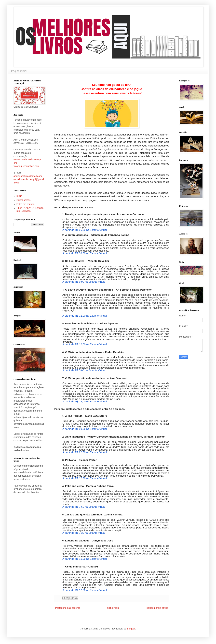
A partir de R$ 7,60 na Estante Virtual (84, 507)
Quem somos (24, 200)
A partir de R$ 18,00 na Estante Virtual (85, 401)
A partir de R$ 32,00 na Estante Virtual (85, 316)
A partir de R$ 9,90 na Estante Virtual (84, 282)
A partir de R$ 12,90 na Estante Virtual (85, 478)
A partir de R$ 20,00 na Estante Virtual (85, 429)
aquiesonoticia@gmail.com (28, 176)
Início (19, 196)
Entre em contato (26, 204)
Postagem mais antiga (157, 608)
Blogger (131, 629)
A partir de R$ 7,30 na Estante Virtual (84, 533)
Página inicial (19, 71)
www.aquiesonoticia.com (26, 166)
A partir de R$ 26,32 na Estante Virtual (85, 230)
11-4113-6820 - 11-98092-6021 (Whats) (30, 210)
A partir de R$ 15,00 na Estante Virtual (85, 559)
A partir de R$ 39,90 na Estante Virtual (85, 253)
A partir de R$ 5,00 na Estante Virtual (84, 370)
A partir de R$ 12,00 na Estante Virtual (85, 344)
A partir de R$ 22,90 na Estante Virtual (85, 452)
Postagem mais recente (68, 608)
